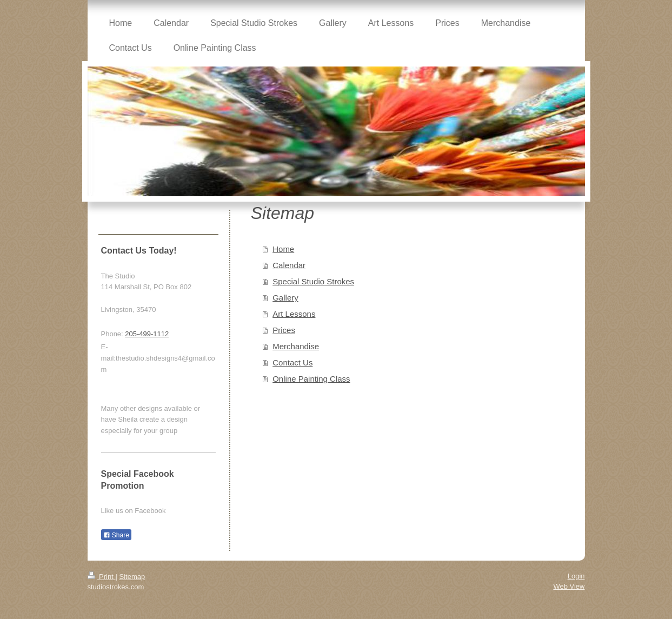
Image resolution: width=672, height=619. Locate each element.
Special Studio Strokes (313, 281)
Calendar (289, 265)
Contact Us (292, 362)
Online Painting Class (311, 379)
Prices (284, 330)
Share (116, 535)
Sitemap (132, 577)
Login (576, 576)
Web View (569, 586)
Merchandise (296, 346)
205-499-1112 (147, 334)
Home (283, 249)
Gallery (285, 298)
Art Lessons (294, 314)
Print (102, 577)
